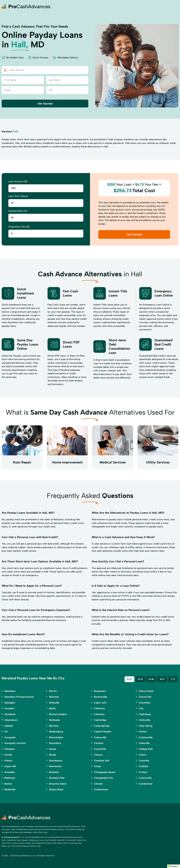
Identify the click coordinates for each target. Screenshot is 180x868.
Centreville (100, 749)
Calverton (99, 714)
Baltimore (10, 778)
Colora (142, 755)
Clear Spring (146, 726)
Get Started (45, 104)
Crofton (143, 772)
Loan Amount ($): (18, 181)
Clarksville (144, 720)
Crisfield (143, 766)
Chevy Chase (146, 691)
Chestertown (101, 789)
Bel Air (53, 691)
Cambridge (100, 720)
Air (6, 732)
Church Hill (145, 697)
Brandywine (56, 761)
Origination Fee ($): (19, 227)
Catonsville (100, 737)
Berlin (52, 708)
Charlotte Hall (102, 761)
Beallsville (10, 789)
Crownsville (145, 778)
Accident (9, 708)
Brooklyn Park (57, 778)
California (99, 708)
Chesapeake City (104, 778)
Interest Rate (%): (18, 211)
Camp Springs (102, 726)
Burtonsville (101, 697)
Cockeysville (146, 737)
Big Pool (54, 726)
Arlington (10, 749)
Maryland (7, 131)
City (141, 708)
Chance (98, 755)
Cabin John (100, 703)
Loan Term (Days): (18, 196)
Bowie (53, 749)
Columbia (144, 761)
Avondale (10, 772)
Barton (8, 784)
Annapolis (10, 737)
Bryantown (100, 691)
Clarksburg (145, 714)
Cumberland (146, 784)
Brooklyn (54, 772)
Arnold (8, 755)
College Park (146, 749)
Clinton (143, 732)
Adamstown (11, 720)
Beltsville (54, 703)
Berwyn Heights (58, 714)
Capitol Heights (103, 732)
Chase (98, 766)
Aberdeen (10, 691)
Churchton (145, 703)
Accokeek (10, 714)
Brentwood (55, 766)
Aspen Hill (10, 766)
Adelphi (9, 726)
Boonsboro (55, 743)
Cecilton (99, 743)
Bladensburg (56, 732)
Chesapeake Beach (105, 772)
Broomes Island (58, 784)
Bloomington (56, 737)
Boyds (53, 755)
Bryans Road (56, 789)
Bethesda (54, 720)
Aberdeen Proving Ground (19, 697)
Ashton (8, 761)
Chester (98, 784)
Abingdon (10, 703)
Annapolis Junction (15, 743)
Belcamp (54, 697)
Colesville (144, 743)
